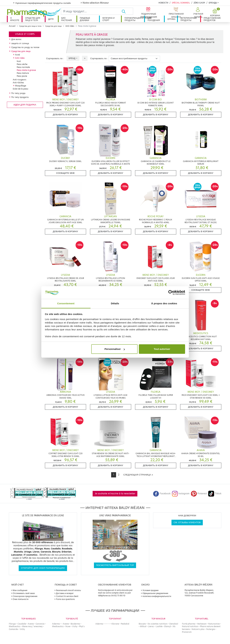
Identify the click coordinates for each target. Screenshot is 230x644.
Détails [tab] (115, 303)
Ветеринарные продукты (189, 19)
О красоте (15, 19)
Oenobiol (174, 624)
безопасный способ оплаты (69, 590)
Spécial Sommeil (181, 3)
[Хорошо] (127, 11)
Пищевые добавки (85, 19)
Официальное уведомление (155, 593)
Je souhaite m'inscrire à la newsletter (115, 494)
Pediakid (125, 624)
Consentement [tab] (66, 303)
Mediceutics (15, 626)
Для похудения (154, 19)
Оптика (171, 19)
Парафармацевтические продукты (134, 19)
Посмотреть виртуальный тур (115, 565)
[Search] (91, 11)
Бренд (72, 58)
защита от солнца (20, 43)
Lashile (159, 626)
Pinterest (199, 494)
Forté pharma (189, 624)
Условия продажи (151, 590)
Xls (174, 626)
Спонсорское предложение (25, 596)
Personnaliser (115, 349)
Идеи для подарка (25, 105)
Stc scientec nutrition (157, 624)
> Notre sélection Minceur (95, 3)
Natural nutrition (190, 626)
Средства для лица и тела (33, 19)
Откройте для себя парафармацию (43, 568)
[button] (198, 13)
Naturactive (214, 624)
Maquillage (21, 86)
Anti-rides (70, 26)
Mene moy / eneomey (32, 626)
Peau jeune (22, 76)
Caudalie (22, 624)
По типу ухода (18, 93)
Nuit (19, 61)
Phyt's (82, 626)
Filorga (12, 624)
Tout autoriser (162, 349)
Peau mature (23, 73)
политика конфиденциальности (157, 596)
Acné (17, 55)
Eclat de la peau (20, 89)
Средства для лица (53, 26)
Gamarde (13, 629)
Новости (163, 3)
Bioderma (75, 624)
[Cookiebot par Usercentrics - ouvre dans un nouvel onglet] (171, 293)
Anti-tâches (18, 83)
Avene (31, 624)
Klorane (115, 624)
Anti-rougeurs (20, 80)
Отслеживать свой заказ (24, 593)
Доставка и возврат (65, 593)
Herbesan (202, 624)
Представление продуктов (212, 19)
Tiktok (215, 494)
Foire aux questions (65, 599)
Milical (143, 626)
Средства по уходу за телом (25, 47)
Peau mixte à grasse (26, 70)
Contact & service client (67, 596)
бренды (213, 3)
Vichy (22, 629)
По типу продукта (20, 97)
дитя (51, 19)
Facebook (162, 494)
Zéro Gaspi (199, 3)
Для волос (16, 39)
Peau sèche (22, 64)
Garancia (40, 624)
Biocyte (142, 624)
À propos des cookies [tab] (164, 303)
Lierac (151, 626)
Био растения (67, 19)
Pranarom (187, 632)
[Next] (138, 475)
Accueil (12, 26)
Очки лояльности (21, 599)
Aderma (56, 624)
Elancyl (168, 626)
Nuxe (68, 626)
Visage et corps (25, 34)
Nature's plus (198, 629)
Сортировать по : (55, 58)
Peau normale (23, 67)
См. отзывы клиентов (187, 522)
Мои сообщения (20, 590)
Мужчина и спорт (109, 19)
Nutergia (211, 629)
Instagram (181, 494)
